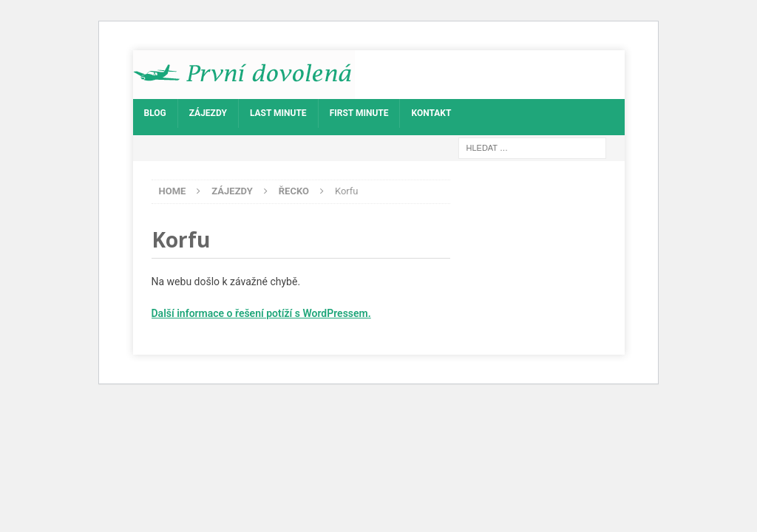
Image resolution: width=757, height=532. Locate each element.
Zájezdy (208, 113)
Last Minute (278, 113)
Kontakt (431, 113)
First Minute (359, 113)
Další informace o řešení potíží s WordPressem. (261, 313)
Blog (155, 113)
